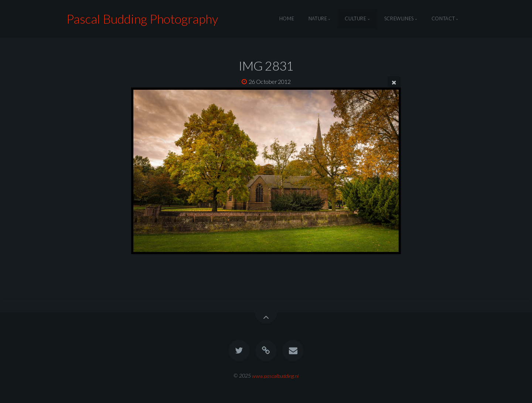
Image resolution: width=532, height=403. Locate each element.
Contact (443, 19)
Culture (355, 19)
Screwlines (399, 19)
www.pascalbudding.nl (275, 375)
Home (287, 19)
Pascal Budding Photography (142, 19)
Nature (318, 19)
